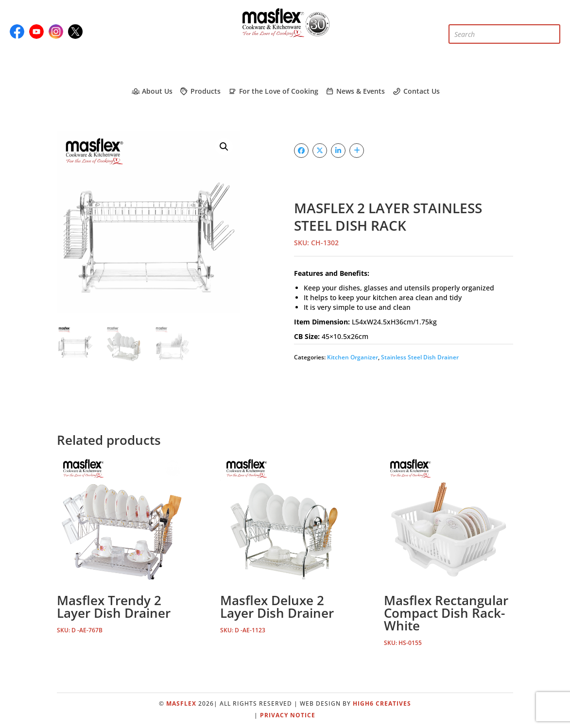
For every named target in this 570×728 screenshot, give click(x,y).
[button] (224, 147)
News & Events (355, 91)
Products (200, 91)
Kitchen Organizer (353, 357)
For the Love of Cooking (273, 91)
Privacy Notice (288, 715)
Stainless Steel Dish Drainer (420, 357)
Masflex (181, 703)
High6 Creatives (382, 703)
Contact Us (416, 91)
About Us (151, 91)
